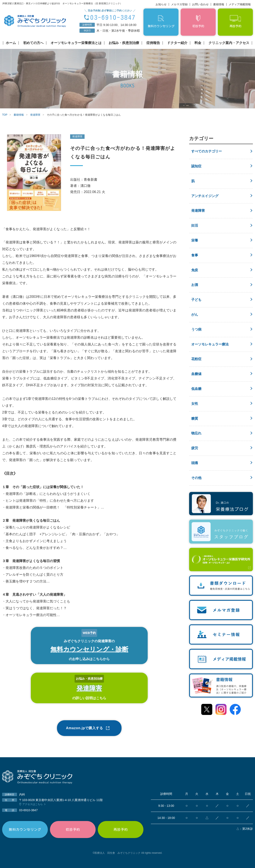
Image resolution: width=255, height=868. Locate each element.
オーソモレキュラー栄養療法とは (76, 43)
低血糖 (196, 389)
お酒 (195, 285)
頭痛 (195, 463)
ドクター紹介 (177, 43)
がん (195, 315)
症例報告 (153, 43)
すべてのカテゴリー (207, 151)
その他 (196, 478)
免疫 (195, 270)
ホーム (11, 43)
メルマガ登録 (179, 4)
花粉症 (196, 359)
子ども (196, 300)
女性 (195, 404)
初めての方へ (33, 43)
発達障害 (198, 211)
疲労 (195, 448)
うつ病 (196, 329)
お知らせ (161, 4)
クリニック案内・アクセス (229, 43)
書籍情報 (219, 4)
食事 (195, 255)
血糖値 (196, 374)
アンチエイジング (205, 196)
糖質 (195, 418)
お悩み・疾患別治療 (124, 43)
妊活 (195, 225)
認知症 (196, 166)
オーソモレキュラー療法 (210, 344)
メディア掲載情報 (240, 4)
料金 (198, 43)
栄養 (195, 240)
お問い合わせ (200, 4)
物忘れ (196, 433)
